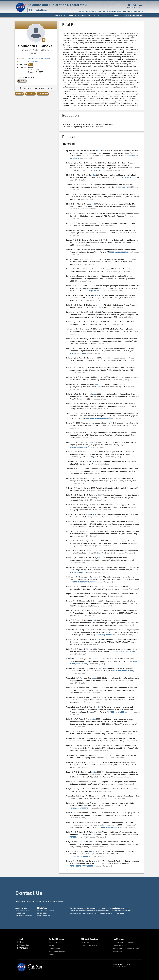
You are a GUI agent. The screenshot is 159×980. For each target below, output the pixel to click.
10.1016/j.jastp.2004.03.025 (105, 635)
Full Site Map (85, 942)
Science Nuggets (55, 942)
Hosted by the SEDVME (89, 945)
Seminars (52, 945)
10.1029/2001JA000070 (79, 808)
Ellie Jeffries (42, 908)
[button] (38, 10)
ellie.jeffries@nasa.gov (44, 915)
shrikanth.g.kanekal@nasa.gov (39, 58)
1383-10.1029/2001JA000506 (121, 712)
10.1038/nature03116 (128, 652)
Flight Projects (118, 945)
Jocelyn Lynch (21, 908)
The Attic (52, 955)
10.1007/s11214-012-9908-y (128, 177)
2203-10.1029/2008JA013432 (121, 252)
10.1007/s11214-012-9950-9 (97, 170)
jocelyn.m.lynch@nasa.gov (24, 915)
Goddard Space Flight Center (124, 942)
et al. (97, 151)
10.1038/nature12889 (123, 187)
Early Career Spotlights (57, 952)
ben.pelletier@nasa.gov (118, 908)
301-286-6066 (20, 913)
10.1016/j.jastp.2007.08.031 (96, 291)
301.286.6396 (33, 61)
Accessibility (117, 952)
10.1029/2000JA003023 (79, 837)
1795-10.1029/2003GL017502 (122, 671)
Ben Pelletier (124, 967)
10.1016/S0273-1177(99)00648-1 (82, 866)
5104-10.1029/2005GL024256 (97, 418)
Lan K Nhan (128, 964)
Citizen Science (54, 948)
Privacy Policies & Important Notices (126, 948)
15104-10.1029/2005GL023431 (84, 582)
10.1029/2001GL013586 (79, 856)
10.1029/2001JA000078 (110, 827)
